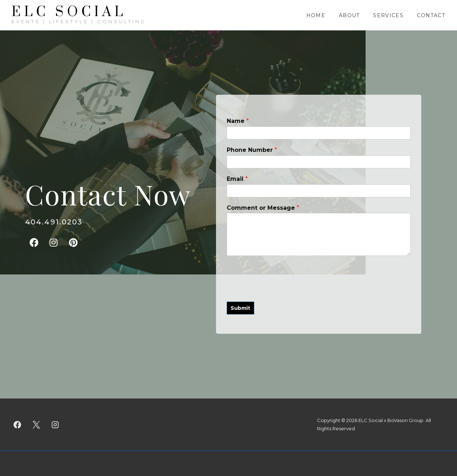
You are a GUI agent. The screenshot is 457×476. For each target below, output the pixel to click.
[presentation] (281, 290)
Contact (431, 15)
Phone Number (252, 150)
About (349, 15)
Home (316, 15)
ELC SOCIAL (69, 12)
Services (388, 15)
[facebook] (17, 425)
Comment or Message (263, 208)
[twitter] (36, 425)
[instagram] (55, 425)
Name (238, 121)
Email (237, 179)
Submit (240, 308)
